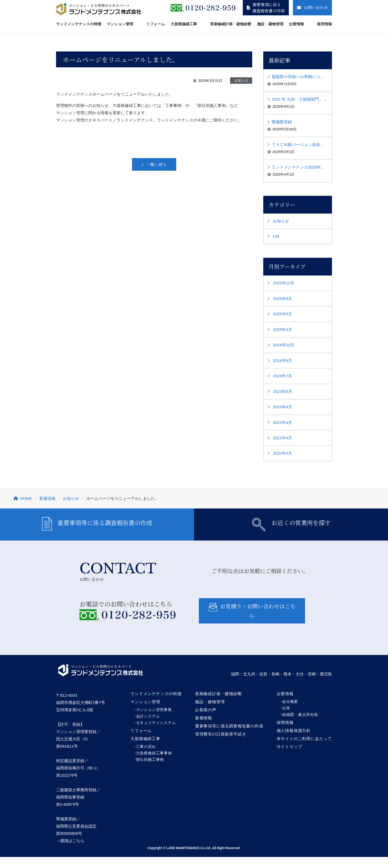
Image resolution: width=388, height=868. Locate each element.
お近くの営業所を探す (291, 530)
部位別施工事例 (150, 771)
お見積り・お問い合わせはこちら (252, 621)
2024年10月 (284, 348)
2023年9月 (283, 394)
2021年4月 (283, 441)
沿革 (286, 719)
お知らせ (281, 223)
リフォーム (155, 24)
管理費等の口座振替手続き (221, 745)
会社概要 (290, 713)
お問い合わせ (312, 7)
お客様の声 (206, 721)
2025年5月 (283, 316)
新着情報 (204, 729)
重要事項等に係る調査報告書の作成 (97, 530)
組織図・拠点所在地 (300, 726)
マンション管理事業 (154, 721)
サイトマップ (290, 758)
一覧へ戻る (156, 164)
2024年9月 (283, 363)
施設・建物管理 (270, 24)
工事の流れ (146, 758)
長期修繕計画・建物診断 (231, 24)
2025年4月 (283, 332)
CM (276, 238)
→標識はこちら (70, 852)
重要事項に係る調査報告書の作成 (266, 8)
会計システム (148, 727)
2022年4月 (283, 426)
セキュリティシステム (156, 734)
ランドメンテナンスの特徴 (79, 24)
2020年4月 (283, 457)
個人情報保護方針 (294, 742)
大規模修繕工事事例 (154, 764)
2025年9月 (283, 301)
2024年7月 (283, 379)
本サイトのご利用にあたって (304, 750)
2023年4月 (283, 410)
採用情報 (324, 24)
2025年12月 (284, 285)
